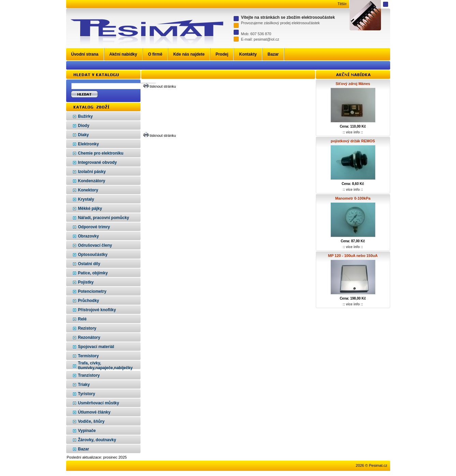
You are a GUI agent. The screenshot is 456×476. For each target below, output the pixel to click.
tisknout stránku (163, 86)
